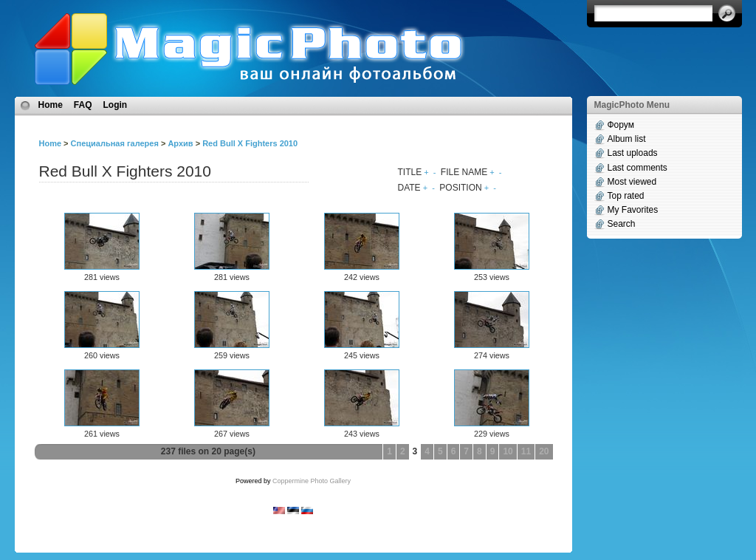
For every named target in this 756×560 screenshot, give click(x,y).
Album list (627, 139)
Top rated (626, 196)
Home (51, 105)
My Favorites (633, 210)
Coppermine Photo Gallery (312, 481)
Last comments (638, 168)
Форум (621, 125)
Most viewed (632, 182)
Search (622, 224)
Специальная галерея (115, 143)
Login (116, 105)
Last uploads (633, 153)
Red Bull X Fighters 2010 (250, 143)
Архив (180, 143)
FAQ (83, 105)
